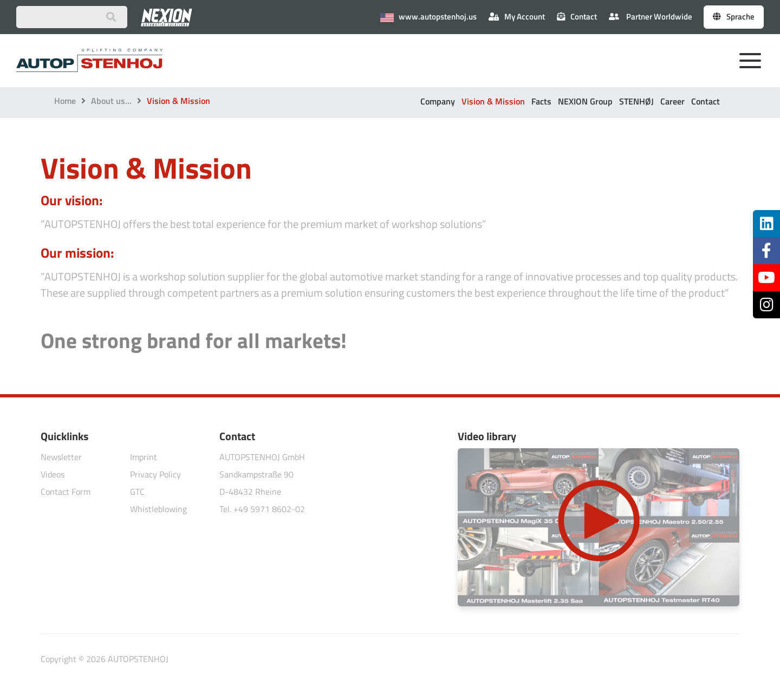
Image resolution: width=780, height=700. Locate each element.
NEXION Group (585, 101)
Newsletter (61, 457)
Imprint (144, 457)
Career (672, 101)
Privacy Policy (155, 474)
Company (438, 101)
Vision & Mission (493, 101)
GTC (137, 492)
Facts (541, 101)
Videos (53, 474)
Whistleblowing (158, 509)
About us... (111, 101)
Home (65, 101)
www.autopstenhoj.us (428, 17)
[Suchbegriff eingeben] (72, 17)
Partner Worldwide (651, 17)
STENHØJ (636, 101)
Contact (706, 101)
